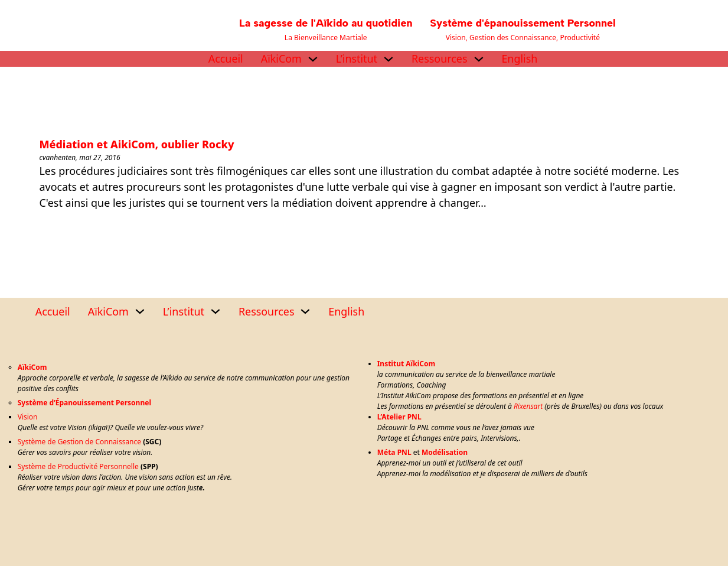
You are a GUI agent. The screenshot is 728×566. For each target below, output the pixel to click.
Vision (28, 417)
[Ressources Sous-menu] (479, 59)
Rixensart (528, 406)
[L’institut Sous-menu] (389, 59)
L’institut (357, 58)
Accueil (226, 58)
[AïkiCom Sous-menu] (313, 59)
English (519, 58)
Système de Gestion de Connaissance (79, 442)
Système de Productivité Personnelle (78, 466)
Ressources (440, 58)
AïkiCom (281, 58)
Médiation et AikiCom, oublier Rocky (137, 144)
